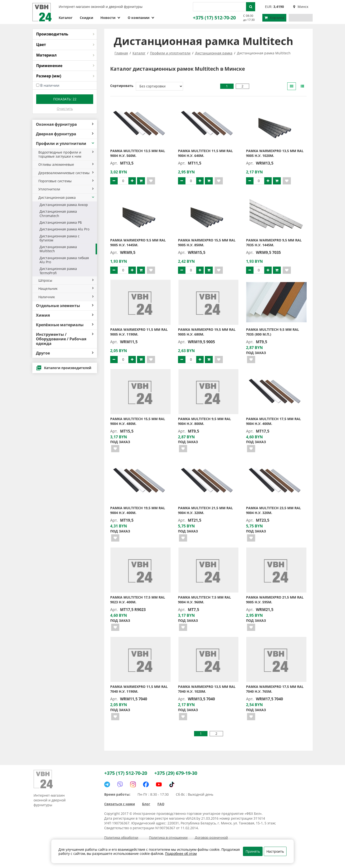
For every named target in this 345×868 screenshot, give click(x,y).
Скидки (86, 18)
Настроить (275, 851)
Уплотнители (66, 189)
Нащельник (66, 288)
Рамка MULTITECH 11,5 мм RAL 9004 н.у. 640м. (205, 153)
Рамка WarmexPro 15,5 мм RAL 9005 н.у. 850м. (207, 243)
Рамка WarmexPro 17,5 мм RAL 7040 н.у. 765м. (275, 689)
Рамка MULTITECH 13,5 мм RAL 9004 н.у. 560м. (138, 153)
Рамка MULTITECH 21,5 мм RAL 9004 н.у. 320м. (205, 510)
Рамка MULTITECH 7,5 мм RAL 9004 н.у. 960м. (204, 600)
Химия (65, 315)
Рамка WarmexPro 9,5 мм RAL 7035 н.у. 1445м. (274, 243)
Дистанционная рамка (66, 197)
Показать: (65, 99)
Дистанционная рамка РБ (61, 222)
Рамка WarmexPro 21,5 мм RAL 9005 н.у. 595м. (275, 600)
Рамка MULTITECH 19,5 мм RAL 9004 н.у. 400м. (138, 510)
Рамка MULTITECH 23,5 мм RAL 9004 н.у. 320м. (273, 510)
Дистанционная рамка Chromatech (58, 213)
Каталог (66, 18)
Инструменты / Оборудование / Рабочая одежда (65, 339)
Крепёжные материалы (65, 325)
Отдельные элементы (65, 306)
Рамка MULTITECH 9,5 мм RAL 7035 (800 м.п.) (273, 332)
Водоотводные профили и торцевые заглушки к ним (66, 154)
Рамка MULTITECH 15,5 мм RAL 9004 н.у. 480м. (138, 421)
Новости (110, 18)
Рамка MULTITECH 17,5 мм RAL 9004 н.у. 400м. (273, 421)
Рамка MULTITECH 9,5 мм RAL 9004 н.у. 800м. (204, 421)
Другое (65, 353)
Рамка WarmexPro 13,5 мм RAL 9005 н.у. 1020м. (275, 153)
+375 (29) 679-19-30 (176, 773)
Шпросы (66, 280)
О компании (141, 18)
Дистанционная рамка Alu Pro (64, 229)
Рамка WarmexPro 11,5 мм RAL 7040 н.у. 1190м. (139, 689)
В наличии (50, 85)
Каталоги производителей (64, 368)
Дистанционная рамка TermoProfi (58, 271)
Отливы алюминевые (66, 164)
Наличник (66, 297)
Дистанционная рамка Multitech (58, 249)
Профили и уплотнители (65, 143)
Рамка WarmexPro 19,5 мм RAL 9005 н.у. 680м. (207, 332)
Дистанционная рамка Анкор (64, 205)
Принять (253, 851)
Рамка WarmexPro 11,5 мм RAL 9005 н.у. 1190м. (139, 332)
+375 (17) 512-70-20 (214, 18)
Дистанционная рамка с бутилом (60, 238)
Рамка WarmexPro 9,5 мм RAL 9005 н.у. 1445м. (138, 243)
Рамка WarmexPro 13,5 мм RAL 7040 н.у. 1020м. (207, 689)
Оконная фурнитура (65, 124)
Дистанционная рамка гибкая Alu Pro (64, 260)
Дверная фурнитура (65, 134)
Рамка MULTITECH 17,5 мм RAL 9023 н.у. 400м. (138, 600)
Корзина (274, 18)
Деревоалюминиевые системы (66, 173)
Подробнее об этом (181, 854)
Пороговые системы (66, 181)
